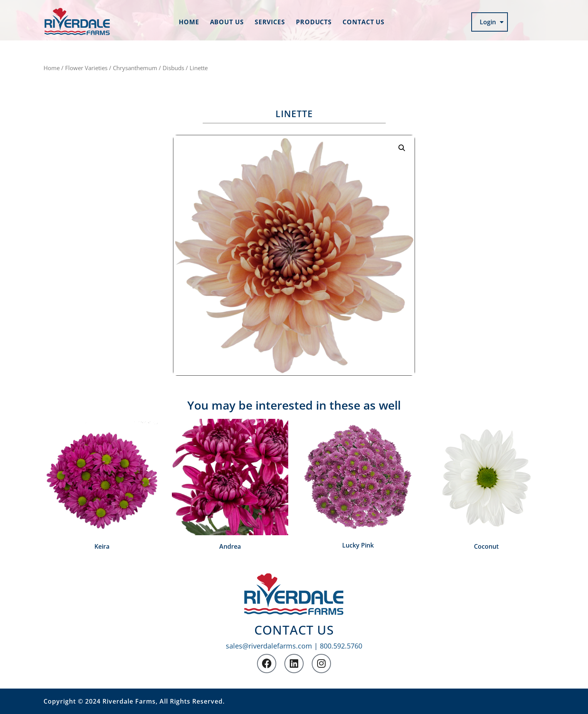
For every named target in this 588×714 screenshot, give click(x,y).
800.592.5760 (341, 646)
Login (492, 22)
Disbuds (173, 68)
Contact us (364, 22)
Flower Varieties (86, 68)
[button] (402, 148)
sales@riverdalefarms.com (269, 646)
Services (270, 22)
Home (189, 22)
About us (227, 22)
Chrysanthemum (135, 68)
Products (314, 22)
